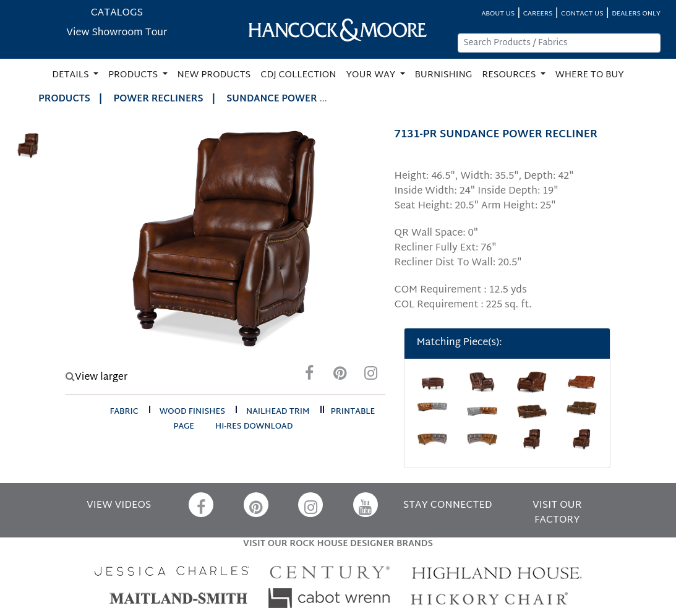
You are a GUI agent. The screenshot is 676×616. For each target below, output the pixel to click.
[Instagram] (371, 376)
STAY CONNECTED (448, 506)
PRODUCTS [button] (134, 75)
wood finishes (192, 412)
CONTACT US (582, 14)
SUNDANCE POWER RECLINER (296, 99)
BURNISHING (444, 75)
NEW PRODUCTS (214, 75)
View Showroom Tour (117, 33)
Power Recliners (159, 99)
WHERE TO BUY (590, 75)
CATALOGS (117, 13)
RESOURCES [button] (510, 75)
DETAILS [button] (71, 75)
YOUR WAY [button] (372, 75)
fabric (124, 412)
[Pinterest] (340, 376)
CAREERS (538, 14)
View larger (96, 378)
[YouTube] (366, 505)
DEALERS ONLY (636, 14)
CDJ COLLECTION (298, 75)
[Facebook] (309, 376)
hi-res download (254, 427)
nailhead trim (278, 412)
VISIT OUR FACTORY (557, 513)
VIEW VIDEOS (119, 506)
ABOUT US (498, 14)
